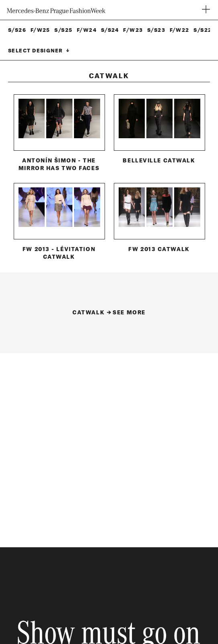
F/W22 (180, 30)
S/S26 (17, 30)
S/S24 (110, 30)
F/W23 (133, 30)
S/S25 (63, 30)
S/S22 (203, 30)
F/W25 (40, 30)
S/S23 (156, 30)
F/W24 (87, 30)
